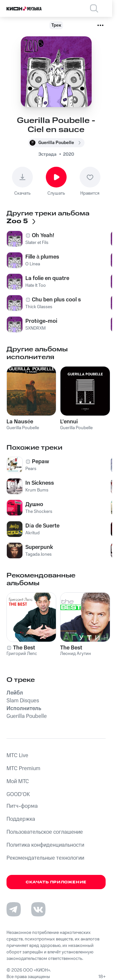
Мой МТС (18, 781)
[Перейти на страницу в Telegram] (14, 909)
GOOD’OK (18, 794)
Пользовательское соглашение (45, 832)
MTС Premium (23, 768)
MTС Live (17, 756)
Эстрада (47, 154)
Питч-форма (22, 806)
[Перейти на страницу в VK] (38, 909)
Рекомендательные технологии (45, 858)
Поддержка (21, 819)
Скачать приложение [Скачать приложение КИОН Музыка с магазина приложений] (56, 882)
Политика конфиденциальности (45, 845)
